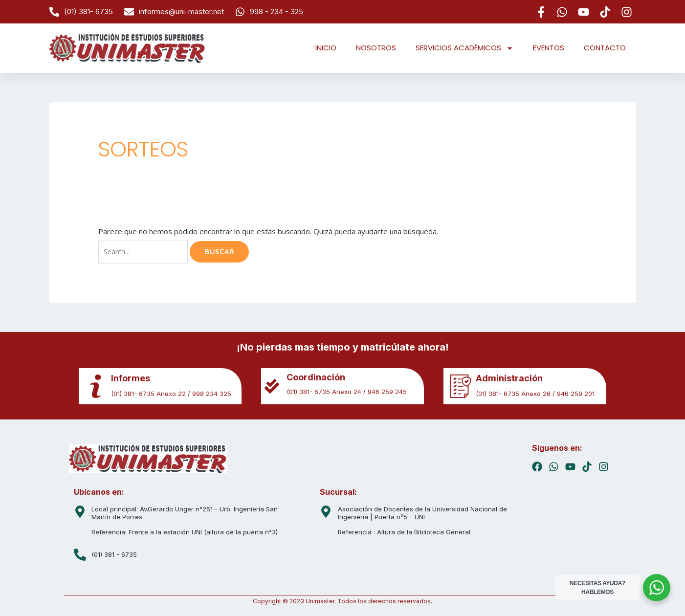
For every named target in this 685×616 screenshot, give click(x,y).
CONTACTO (605, 48)
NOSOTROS (376, 48)
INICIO (326, 48)
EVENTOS (549, 48)
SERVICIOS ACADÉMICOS (464, 48)
